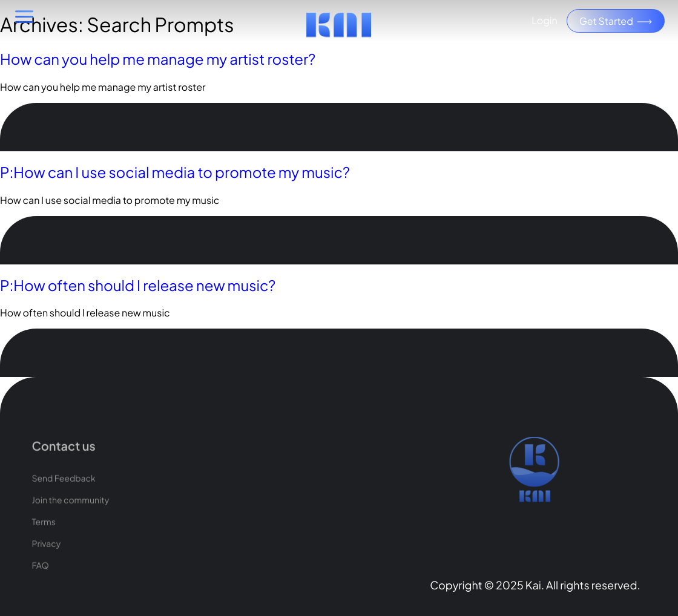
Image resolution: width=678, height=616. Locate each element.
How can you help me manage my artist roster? (158, 59)
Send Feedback (63, 493)
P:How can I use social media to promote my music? (175, 172)
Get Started (616, 21)
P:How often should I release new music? (138, 286)
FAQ (40, 580)
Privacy (46, 559)
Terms (43, 537)
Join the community (70, 515)
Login (544, 20)
